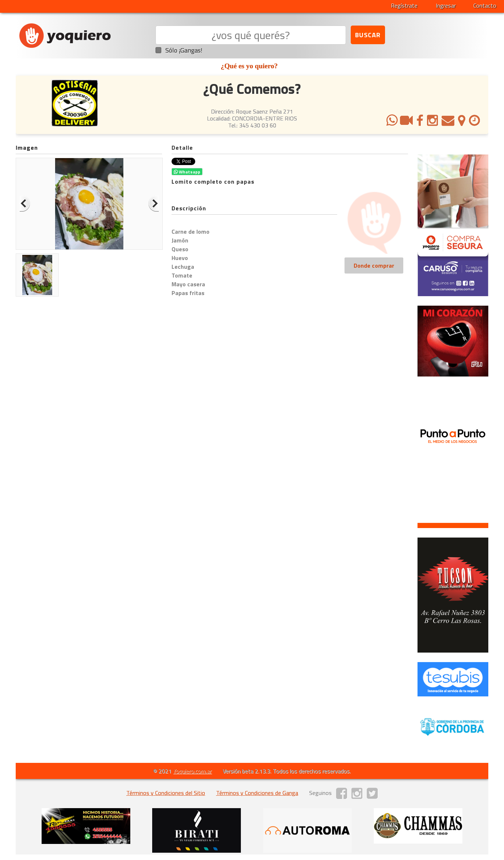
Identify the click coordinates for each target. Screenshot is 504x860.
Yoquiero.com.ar (192, 771)
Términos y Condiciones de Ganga (257, 793)
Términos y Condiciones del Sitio (166, 793)
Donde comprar (374, 265)
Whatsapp (187, 172)
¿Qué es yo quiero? (249, 66)
